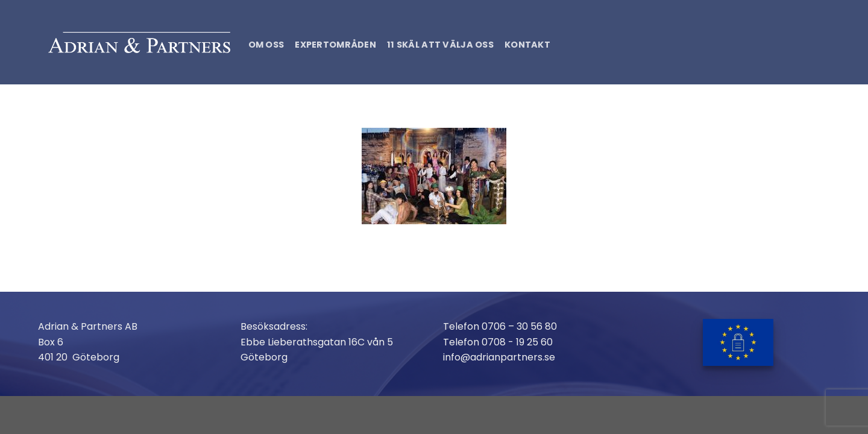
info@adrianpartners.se (499, 357)
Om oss (266, 45)
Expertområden (335, 45)
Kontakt (527, 45)
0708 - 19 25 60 (517, 342)
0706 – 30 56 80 (519, 326)
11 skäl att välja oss (440, 45)
